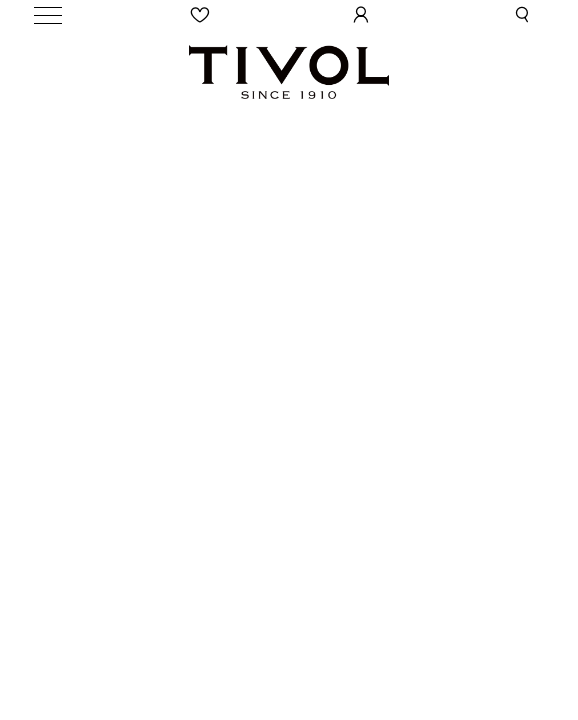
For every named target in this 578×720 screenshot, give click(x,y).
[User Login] (361, 15)
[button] (522, 15)
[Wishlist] (201, 15)
